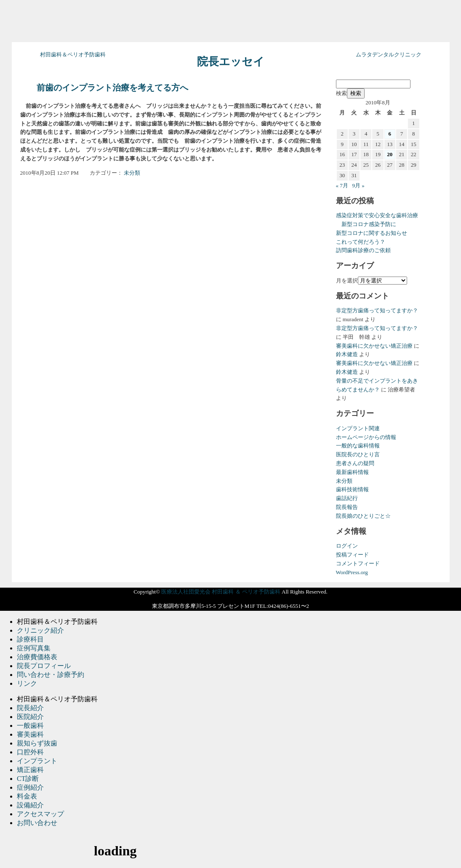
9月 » (358, 185)
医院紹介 (30, 717)
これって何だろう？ (361, 242)
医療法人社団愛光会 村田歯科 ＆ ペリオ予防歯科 (221, 592)
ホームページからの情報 (366, 437)
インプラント (37, 761)
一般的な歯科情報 (358, 446)
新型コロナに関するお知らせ (372, 233)
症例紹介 (30, 787)
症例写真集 (34, 648)
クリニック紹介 (40, 630)
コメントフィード (358, 563)
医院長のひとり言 (358, 454)
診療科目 (30, 639)
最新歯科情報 (352, 472)
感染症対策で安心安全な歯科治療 (377, 215)
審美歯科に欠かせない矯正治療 (374, 346)
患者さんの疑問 (355, 463)
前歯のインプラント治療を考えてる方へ (112, 88)
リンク (27, 683)
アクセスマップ (40, 814)
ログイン (347, 546)
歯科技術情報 (352, 489)
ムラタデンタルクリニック (389, 55)
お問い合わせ (37, 823)
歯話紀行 (347, 498)
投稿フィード (352, 555)
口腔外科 (30, 752)
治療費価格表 (37, 657)
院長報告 (347, 507)
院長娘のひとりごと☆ (363, 516)
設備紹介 (30, 805)
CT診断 (28, 779)
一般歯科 (30, 726)
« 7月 (342, 185)
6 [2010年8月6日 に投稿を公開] (390, 134)
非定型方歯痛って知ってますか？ (377, 310)
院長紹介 (30, 708)
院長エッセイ (231, 62)
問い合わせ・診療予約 (51, 675)
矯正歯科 (30, 770)
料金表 (27, 796)
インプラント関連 (358, 428)
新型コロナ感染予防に (366, 224)
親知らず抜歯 (37, 743)
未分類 (132, 173)
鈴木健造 (347, 354)
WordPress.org (352, 572)
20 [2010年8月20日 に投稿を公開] (390, 154)
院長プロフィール (44, 666)
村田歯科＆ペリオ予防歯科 (73, 55)
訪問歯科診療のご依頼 (363, 250)
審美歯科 (30, 734)
